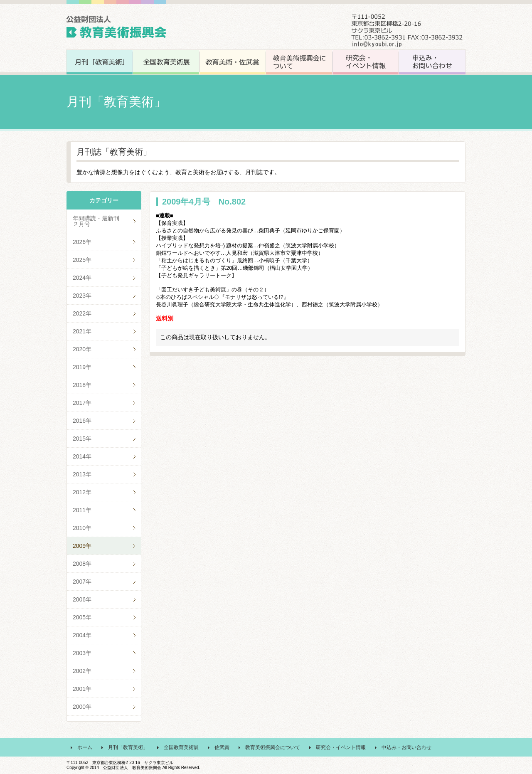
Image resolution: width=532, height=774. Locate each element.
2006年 (82, 599)
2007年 (82, 582)
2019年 (82, 367)
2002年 (82, 671)
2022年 (82, 313)
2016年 (82, 421)
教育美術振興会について (273, 747)
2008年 (82, 564)
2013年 (82, 474)
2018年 (82, 385)
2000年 (82, 707)
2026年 (82, 242)
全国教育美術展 (181, 747)
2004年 (82, 635)
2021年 (82, 331)
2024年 (82, 278)
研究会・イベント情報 (341, 747)
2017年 (82, 403)
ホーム (85, 747)
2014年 (82, 456)
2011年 (82, 510)
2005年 (82, 617)
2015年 (82, 439)
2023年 (82, 296)
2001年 (82, 689)
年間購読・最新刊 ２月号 (105, 221)
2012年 (82, 492)
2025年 (82, 260)
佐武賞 (222, 747)
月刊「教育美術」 (128, 747)
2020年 (82, 349)
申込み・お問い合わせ (406, 747)
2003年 (82, 653)
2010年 (82, 528)
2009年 (82, 546)
